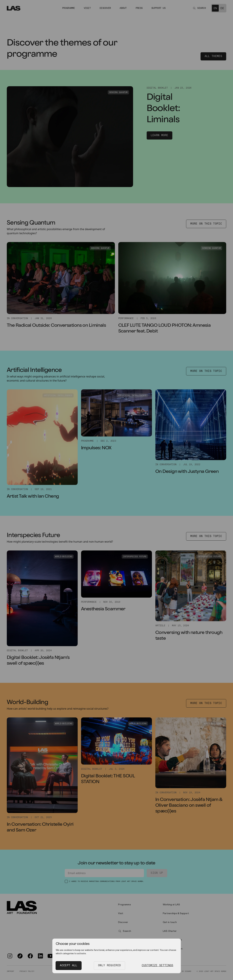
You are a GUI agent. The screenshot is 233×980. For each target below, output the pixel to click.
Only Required (109, 965)
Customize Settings (158, 965)
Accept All (69, 965)
